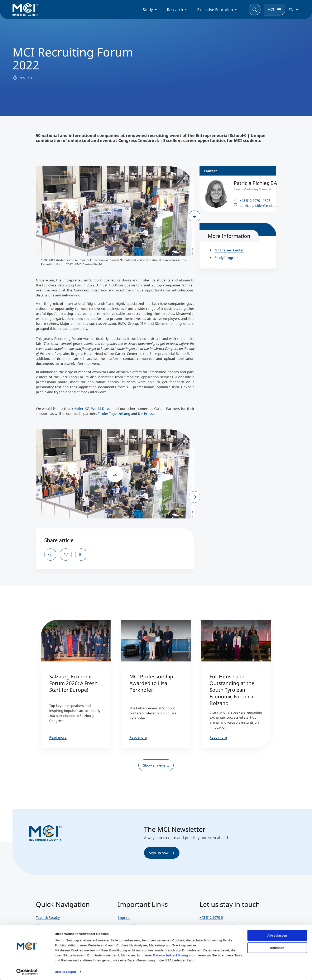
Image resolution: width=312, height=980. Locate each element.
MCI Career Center (229, 250)
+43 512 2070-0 (211, 917)
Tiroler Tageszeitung (114, 414)
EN (291, 10)
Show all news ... (156, 765)
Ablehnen (277, 948)
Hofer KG (82, 409)
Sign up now (162, 853)
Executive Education (215, 10)
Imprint (124, 917)
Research (175, 10)
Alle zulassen (277, 935)
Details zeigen (65, 972)
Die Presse (146, 414)
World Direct (101, 409)
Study (148, 10)
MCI (271, 10)
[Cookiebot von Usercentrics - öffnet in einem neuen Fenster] (27, 972)
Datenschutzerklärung (171, 955)
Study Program (227, 258)
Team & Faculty (48, 917)
